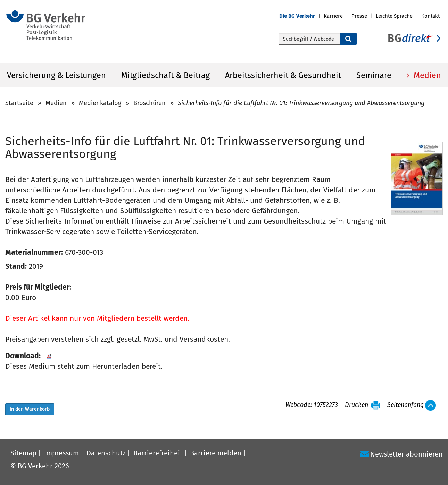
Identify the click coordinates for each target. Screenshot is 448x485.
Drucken (356, 405)
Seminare (374, 75)
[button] (301, 16)
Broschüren (150, 103)
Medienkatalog (100, 103)
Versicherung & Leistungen (56, 75)
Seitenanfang (405, 405)
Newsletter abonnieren (406, 454)
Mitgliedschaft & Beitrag (165, 75)
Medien (426, 75)
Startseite (19, 103)
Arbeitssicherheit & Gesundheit (283, 75)
